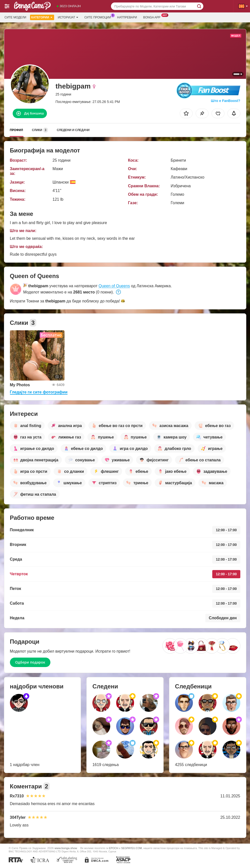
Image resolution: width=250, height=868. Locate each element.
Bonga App (153, 17)
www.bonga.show (66, 848)
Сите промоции (99, 17)
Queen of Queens (114, 286)
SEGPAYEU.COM (132, 848)
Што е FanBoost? (226, 101)
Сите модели (15, 17)
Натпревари (127, 17)
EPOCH (114, 848)
